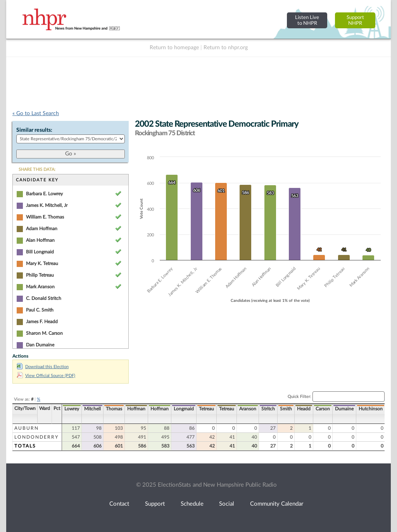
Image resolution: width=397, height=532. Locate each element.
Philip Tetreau (40, 275)
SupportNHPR (355, 20)
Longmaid (184, 409)
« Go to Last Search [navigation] (36, 114)
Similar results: (34, 130)
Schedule (192, 504)
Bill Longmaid (40, 252)
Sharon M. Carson (44, 333)
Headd (304, 409)
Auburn (27, 428)
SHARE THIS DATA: (37, 170)
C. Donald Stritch (44, 298)
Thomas (114, 409)
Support (155, 504)
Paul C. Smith (40, 310)
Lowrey (72, 409)
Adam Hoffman (42, 229)
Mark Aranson (40, 287)
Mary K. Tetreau (42, 263)
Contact (119, 504)
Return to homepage (174, 48)
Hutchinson (371, 409)
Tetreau (206, 409)
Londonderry (36, 437)
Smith (286, 409)
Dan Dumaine (40, 345)
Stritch (268, 409)
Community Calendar (277, 504)
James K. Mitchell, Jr (47, 205)
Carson (323, 409)
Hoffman (136, 409)
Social (227, 504)
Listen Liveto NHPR (307, 20)
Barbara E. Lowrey (44, 194)
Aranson (248, 409)
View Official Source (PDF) (46, 376)
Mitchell (92, 409)
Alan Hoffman (40, 240)
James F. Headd (42, 322)
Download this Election (43, 367)
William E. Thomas (45, 217)
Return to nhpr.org (226, 48)
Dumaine (344, 409)
